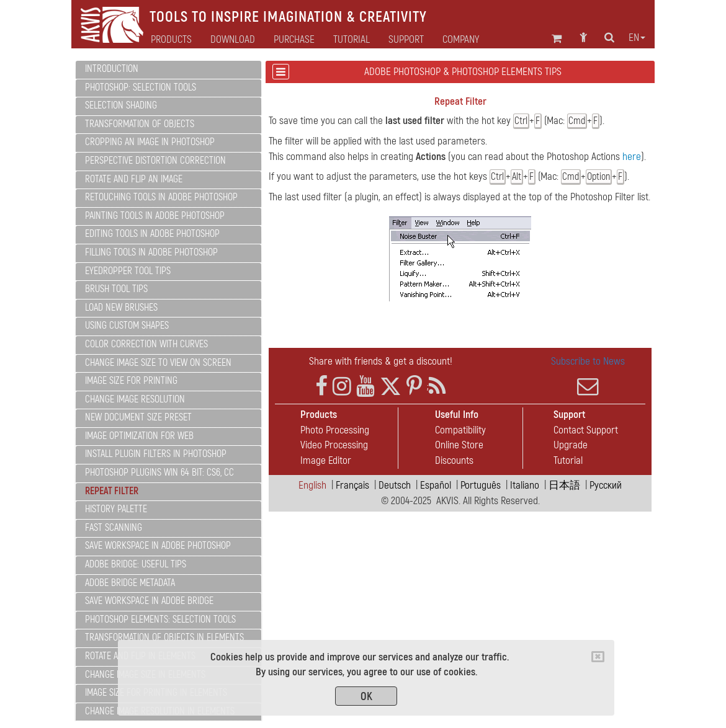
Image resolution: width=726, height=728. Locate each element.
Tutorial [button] (352, 40)
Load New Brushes (121, 308)
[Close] (598, 657)
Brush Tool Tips (116, 289)
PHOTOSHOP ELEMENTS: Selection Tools (160, 619)
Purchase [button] (294, 40)
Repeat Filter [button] (112, 491)
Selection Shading (121, 105)
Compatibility (460, 430)
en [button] (637, 38)
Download (233, 40)
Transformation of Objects (140, 124)
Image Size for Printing (131, 381)
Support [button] (406, 40)
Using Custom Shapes (127, 326)
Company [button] (461, 40)
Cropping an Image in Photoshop (150, 142)
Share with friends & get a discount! (381, 361)
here (632, 157)
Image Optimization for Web (139, 436)
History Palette (116, 509)
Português (481, 485)
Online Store (459, 445)
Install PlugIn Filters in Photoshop (156, 454)
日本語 (564, 485)
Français (352, 485)
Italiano (525, 485)
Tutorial (568, 460)
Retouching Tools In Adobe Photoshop (161, 197)
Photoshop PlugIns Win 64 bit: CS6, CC (159, 473)
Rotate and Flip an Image (134, 179)
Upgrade (571, 445)
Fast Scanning (114, 528)
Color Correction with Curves (146, 344)
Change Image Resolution (135, 399)
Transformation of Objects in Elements (164, 637)
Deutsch (395, 485)
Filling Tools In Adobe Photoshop (151, 252)
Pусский (606, 485)
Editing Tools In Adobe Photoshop (152, 234)
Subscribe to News (588, 376)
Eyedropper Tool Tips (128, 271)
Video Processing (334, 445)
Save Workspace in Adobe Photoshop (158, 546)
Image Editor (326, 460)
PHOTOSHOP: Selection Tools (141, 87)
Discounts (454, 460)
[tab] (168, 70)
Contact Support (586, 430)
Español (436, 485)
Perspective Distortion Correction (155, 161)
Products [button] (171, 40)
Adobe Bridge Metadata (130, 583)
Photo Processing (335, 430)
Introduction (112, 69)
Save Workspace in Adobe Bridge (149, 601)
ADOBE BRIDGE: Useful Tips (136, 564)
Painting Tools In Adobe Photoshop (155, 216)
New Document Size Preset (138, 417)
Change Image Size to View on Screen (158, 363)
